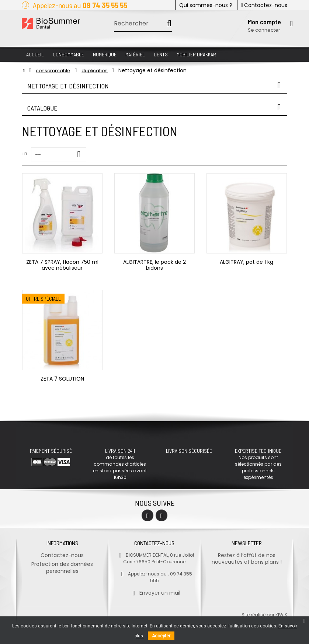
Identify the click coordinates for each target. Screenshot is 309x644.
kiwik (281, 615)
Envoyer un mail (154, 593)
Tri (25, 153)
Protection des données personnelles (62, 568)
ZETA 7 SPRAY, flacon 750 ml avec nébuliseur (62, 265)
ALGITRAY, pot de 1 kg (246, 262)
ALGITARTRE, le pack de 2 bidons (154, 265)
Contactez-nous (264, 5)
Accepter (161, 636)
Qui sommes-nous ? (206, 5)
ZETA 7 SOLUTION (62, 379)
